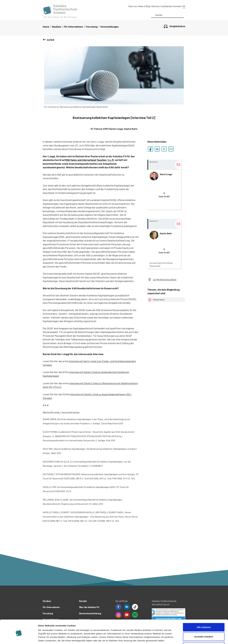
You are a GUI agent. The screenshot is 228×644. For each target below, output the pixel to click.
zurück (51, 40)
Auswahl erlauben (204, 625)
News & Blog (144, 6)
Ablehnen (204, 634)
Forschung (92, 27)
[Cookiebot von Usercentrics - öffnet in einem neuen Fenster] (19, 638)
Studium (56, 27)
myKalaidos (166, 6)
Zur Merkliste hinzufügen (162, 280)
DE (184, 6)
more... (164, 185)
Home (46, 27)
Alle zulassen (204, 615)
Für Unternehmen (73, 27)
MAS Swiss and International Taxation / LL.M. (90, 160)
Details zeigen (155, 638)
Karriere (156, 6)
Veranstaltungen (109, 27)
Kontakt (177, 6)
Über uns (133, 6)
